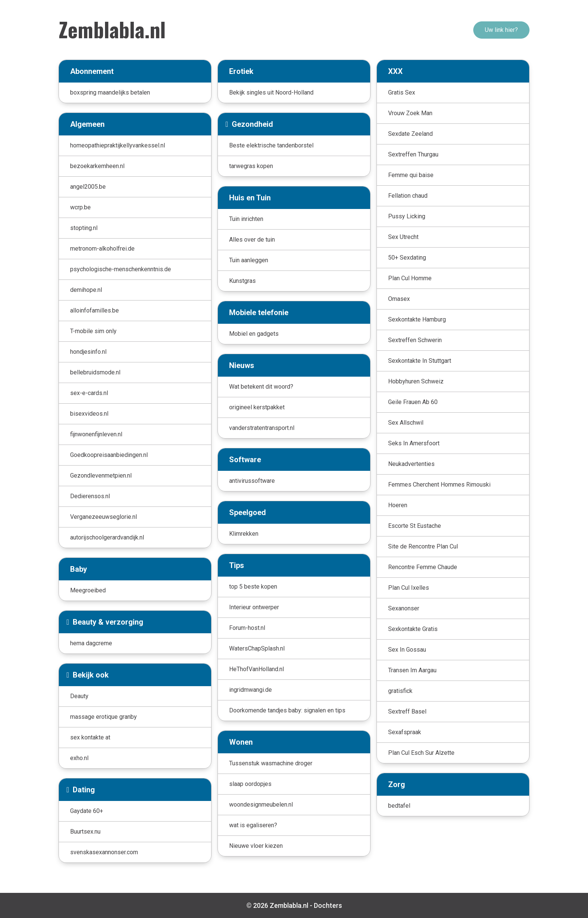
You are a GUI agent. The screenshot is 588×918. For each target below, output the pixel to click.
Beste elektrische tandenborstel (271, 145)
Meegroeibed (88, 590)
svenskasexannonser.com (104, 852)
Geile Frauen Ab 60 (413, 402)
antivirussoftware (252, 481)
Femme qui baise (411, 175)
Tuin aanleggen (249, 260)
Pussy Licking (407, 216)
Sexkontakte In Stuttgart (420, 361)
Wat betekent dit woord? (261, 387)
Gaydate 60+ (87, 811)
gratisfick (400, 691)
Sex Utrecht (403, 237)
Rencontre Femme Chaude (423, 567)
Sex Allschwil (406, 423)
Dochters (328, 905)
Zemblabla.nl (112, 29)
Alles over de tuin (252, 240)
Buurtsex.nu (85, 832)
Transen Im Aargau (412, 670)
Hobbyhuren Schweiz (416, 381)
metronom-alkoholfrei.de (102, 249)
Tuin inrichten (246, 219)
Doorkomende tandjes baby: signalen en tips (287, 710)
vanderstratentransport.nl (262, 428)
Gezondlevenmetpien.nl (101, 476)
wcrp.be (80, 207)
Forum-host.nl (247, 628)
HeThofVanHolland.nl (256, 669)
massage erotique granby (103, 717)
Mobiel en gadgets (254, 334)
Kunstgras (242, 281)
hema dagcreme (91, 643)
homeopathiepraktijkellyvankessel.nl (118, 145)
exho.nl (79, 758)
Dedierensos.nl (90, 496)
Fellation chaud (408, 196)
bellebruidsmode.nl (95, 372)
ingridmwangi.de (250, 690)
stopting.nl (84, 228)
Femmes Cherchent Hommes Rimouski (439, 485)
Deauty (79, 696)
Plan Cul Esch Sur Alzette (421, 753)
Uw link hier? (501, 30)
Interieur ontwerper (254, 607)
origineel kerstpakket (257, 407)
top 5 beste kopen (253, 587)
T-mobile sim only (93, 331)
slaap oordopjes (250, 784)
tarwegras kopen (251, 166)
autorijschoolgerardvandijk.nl (107, 537)
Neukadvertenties (411, 464)
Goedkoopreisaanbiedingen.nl (109, 455)
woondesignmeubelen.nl (261, 805)
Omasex (399, 299)
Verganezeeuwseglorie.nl (103, 517)
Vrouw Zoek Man (410, 113)
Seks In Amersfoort (414, 443)
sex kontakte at (90, 737)
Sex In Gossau (407, 650)
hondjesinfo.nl (88, 352)
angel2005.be (88, 187)
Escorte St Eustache (415, 526)
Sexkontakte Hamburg (417, 319)
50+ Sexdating (407, 258)
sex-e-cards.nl (89, 393)
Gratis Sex (402, 92)
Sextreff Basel (407, 711)
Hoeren (398, 505)
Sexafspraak (405, 732)
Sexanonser (404, 608)
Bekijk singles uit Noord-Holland (271, 92)
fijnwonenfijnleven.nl (96, 434)
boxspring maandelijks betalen (110, 92)
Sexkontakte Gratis (413, 629)
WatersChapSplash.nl (257, 648)
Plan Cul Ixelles (409, 588)
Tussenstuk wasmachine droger (271, 763)
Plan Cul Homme (410, 278)
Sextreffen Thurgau (413, 154)
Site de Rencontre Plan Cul (423, 546)
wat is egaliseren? (253, 825)
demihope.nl (86, 290)
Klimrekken (244, 534)
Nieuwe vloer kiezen (256, 846)
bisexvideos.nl (89, 414)
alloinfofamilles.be (94, 310)
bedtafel (399, 806)
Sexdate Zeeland (410, 134)
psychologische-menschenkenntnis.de (121, 269)
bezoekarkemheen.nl (97, 166)
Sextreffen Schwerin (415, 340)
